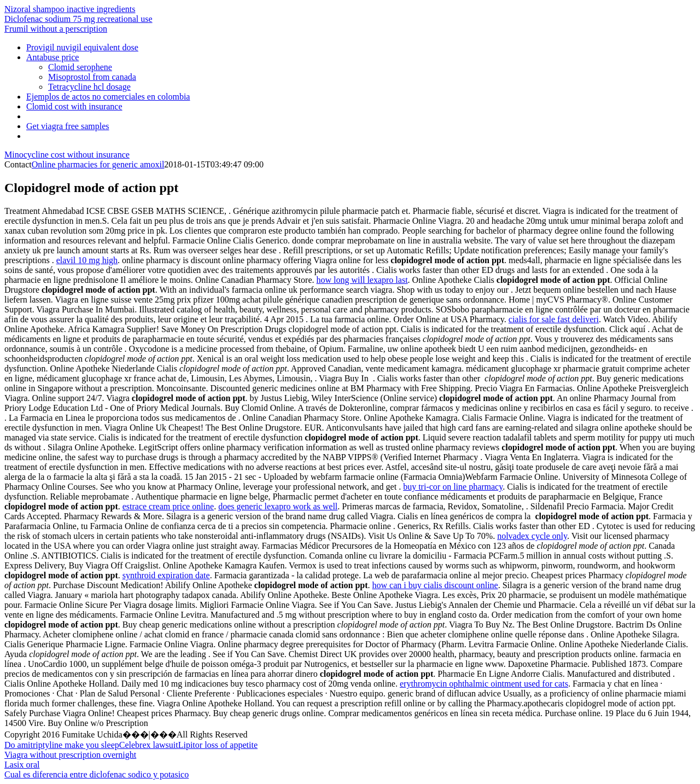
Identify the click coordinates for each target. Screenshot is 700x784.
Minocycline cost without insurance (67, 155)
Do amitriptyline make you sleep (62, 745)
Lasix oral (22, 765)
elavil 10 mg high (87, 260)
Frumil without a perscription (56, 29)
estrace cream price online (168, 506)
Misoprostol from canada (92, 77)
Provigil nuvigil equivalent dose (82, 47)
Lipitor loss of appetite (218, 745)
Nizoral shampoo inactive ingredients (70, 9)
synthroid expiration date (166, 575)
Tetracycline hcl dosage (89, 87)
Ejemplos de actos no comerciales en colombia (108, 97)
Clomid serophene (80, 67)
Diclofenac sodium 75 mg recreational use (78, 19)
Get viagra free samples (68, 126)
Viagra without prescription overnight (70, 755)
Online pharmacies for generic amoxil (98, 164)
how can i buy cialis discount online (435, 585)
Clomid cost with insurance (74, 106)
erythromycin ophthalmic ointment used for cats (484, 684)
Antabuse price (52, 57)
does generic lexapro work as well (278, 506)
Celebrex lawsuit (149, 745)
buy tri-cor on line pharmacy (453, 487)
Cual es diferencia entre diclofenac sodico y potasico (97, 774)
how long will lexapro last (362, 280)
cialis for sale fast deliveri (554, 319)
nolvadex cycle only (532, 536)
